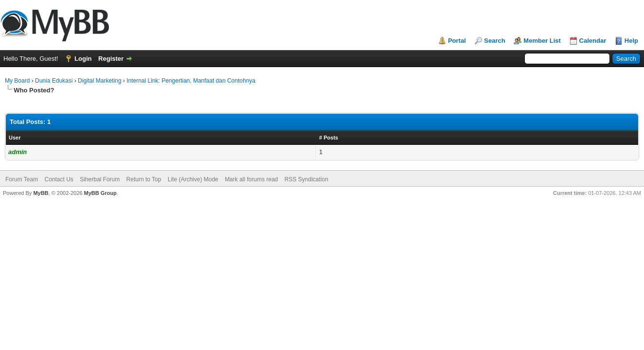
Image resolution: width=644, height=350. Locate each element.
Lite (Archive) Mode (193, 179)
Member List (542, 41)
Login (83, 59)
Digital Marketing (99, 81)
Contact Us (59, 179)
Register (111, 59)
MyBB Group (100, 193)
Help (631, 41)
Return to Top (144, 179)
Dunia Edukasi (54, 81)
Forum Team (22, 179)
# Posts (329, 138)
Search (494, 41)
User (15, 138)
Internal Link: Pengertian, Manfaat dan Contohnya (191, 81)
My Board (17, 81)
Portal (457, 41)
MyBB (41, 193)
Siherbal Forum (100, 179)
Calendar (593, 41)
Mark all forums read (251, 179)
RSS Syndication (306, 179)
